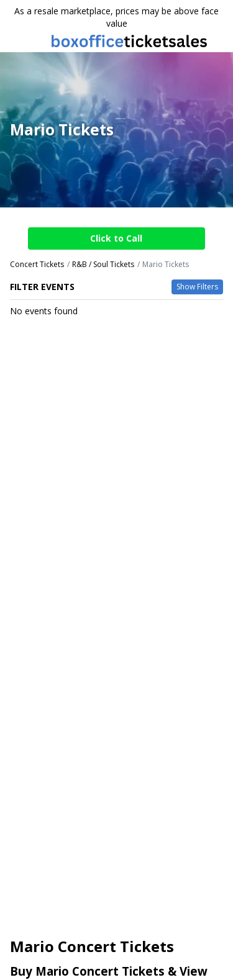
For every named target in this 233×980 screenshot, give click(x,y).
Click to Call (116, 238)
